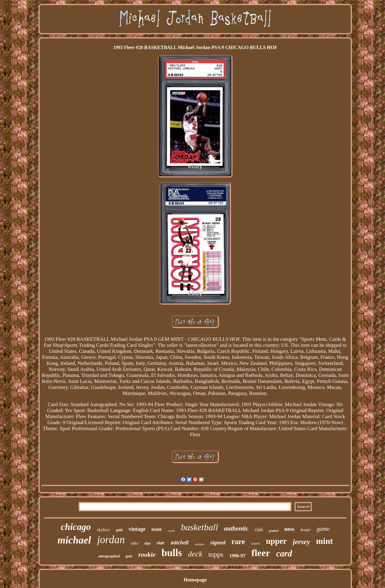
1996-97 (237, 556)
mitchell (180, 543)
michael (74, 540)
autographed (109, 556)
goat (129, 556)
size (148, 543)
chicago (76, 527)
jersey (301, 542)
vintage (137, 529)
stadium (199, 544)
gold (119, 530)
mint (325, 541)
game (323, 529)
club (259, 530)
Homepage (195, 580)
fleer (261, 553)
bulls (172, 553)
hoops (305, 530)
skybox (103, 530)
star (161, 543)
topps (216, 554)
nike (135, 543)
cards (171, 531)
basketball (199, 527)
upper (276, 541)
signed (218, 542)
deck (195, 554)
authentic (236, 528)
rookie (147, 554)
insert (256, 543)
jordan (111, 540)
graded (274, 531)
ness (289, 529)
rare (238, 542)
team (156, 529)
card (284, 553)
